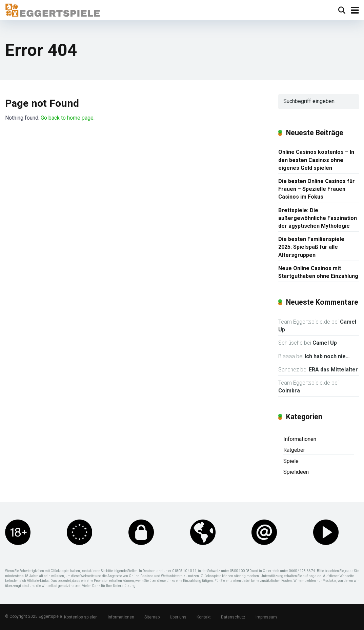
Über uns (178, 617)
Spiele (291, 461)
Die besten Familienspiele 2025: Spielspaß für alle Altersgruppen (311, 247)
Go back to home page (67, 118)
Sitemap (152, 617)
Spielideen (296, 472)
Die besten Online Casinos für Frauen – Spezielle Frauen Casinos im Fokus (317, 189)
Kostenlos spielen (81, 617)
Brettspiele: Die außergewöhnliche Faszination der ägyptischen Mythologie (318, 218)
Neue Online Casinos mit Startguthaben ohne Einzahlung (318, 272)
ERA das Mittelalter (333, 370)
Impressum (266, 617)
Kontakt (204, 617)
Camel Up (325, 343)
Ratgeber (294, 450)
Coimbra (289, 391)
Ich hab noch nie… (327, 356)
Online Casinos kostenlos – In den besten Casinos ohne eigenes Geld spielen (316, 160)
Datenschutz (233, 617)
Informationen (300, 439)
